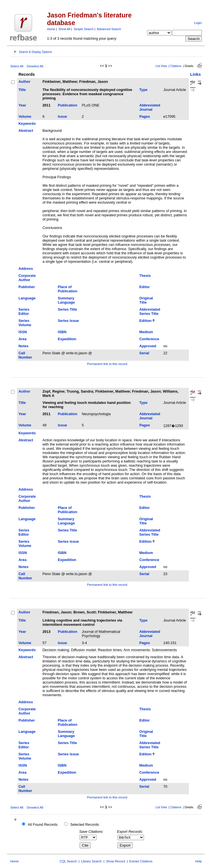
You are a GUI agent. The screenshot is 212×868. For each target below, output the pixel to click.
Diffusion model (83, 650)
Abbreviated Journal (150, 107)
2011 (46, 105)
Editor (144, 287)
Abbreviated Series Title (150, 311)
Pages (145, 116)
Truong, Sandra (80, 391)
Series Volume (25, 323)
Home (51, 29)
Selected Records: (85, 824)
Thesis (145, 276)
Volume (25, 116)
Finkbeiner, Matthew (60, 82)
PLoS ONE (91, 105)
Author (24, 82)
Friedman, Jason (94, 82)
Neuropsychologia (96, 414)
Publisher (27, 287)
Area (22, 339)
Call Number (25, 355)
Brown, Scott (85, 612)
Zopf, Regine (53, 391)
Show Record (116, 861)
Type (143, 90)
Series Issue (68, 321)
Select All (17, 66)
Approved (148, 346)
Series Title (67, 309)
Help (199, 861)
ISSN (23, 332)
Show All (64, 29)
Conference (149, 339)
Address (26, 269)
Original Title (146, 300)
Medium (146, 332)
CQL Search (68, 861)
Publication (68, 105)
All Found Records (42, 824)
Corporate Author (27, 278)
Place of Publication (68, 289)
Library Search (92, 861)
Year (22, 105)
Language (27, 298)
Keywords (27, 123)
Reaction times (110, 650)
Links (196, 74)
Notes (23, 346)
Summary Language (66, 300)
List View (161, 66)
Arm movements (137, 650)
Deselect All (35, 66)
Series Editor (24, 311)
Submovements (164, 650)
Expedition (67, 339)
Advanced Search (109, 29)
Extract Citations (141, 861)
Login (198, 23)
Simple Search (84, 29)
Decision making (56, 650)
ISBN (62, 332)
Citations (176, 66)
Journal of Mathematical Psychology (101, 634)
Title (22, 90)
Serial (144, 353)
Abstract (26, 131)
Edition (145, 321)
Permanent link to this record (107, 364)
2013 (46, 632)
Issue (63, 116)
